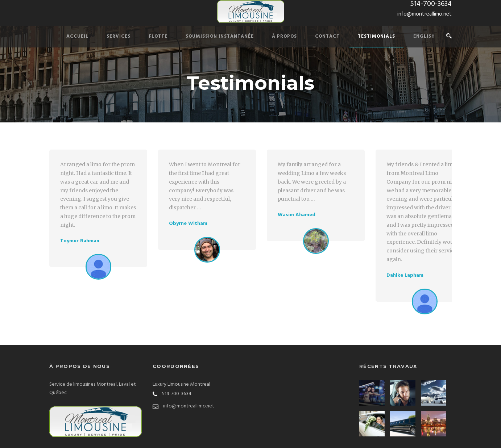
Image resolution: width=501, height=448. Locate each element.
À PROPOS (284, 36)
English (424, 36)
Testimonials (376, 36)
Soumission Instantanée (220, 36)
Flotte (158, 36)
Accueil (77, 36)
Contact (327, 36)
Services (119, 36)
